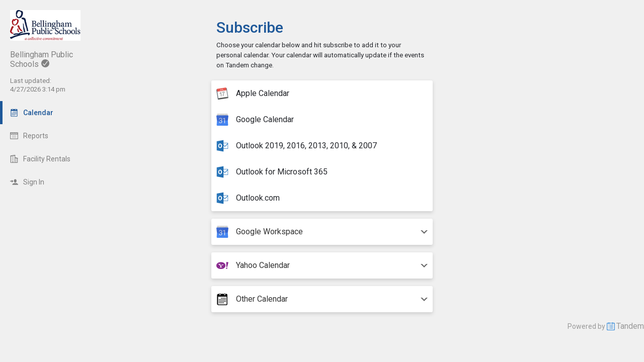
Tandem (630, 326)
